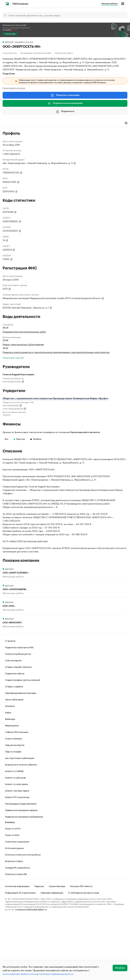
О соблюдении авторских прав (84, 955)
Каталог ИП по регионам (17, 859)
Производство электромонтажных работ (24, 331)
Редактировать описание (14, 88)
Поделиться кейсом (15, 736)
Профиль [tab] (7, 123)
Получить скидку (10, 34)
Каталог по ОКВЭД (14, 833)
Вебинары (10, 781)
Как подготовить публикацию (20, 820)
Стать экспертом (13, 723)
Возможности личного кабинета (21, 827)
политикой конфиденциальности (56, 974)
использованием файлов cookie (19, 974)
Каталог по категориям (16, 846)
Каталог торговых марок (17, 853)
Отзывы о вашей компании (18, 729)
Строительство (10, 53)
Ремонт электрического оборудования (23, 344)
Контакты (10, 885)
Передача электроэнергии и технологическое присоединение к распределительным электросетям (56, 352)
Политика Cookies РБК (16, 936)
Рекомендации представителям (21, 866)
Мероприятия (12, 788)
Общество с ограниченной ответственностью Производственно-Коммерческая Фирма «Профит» (56, 399)
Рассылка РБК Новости (81, 948)
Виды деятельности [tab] (26, 123)
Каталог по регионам (15, 840)
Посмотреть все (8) (13, 357)
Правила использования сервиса (21, 872)
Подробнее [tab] (9, 74)
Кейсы (8, 775)
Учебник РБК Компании (17, 794)
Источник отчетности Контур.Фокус (23, 917)
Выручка (19, 439)
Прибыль (36, 439)
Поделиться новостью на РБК (19, 710)
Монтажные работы (64, 53)
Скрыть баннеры (57, 948)
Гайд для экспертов (15, 807)
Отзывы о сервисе (14, 749)
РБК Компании (20, 4)
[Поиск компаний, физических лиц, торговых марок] (65, 15)
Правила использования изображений (24, 879)
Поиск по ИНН (12, 897)
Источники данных (14, 910)
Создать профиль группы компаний (23, 742)
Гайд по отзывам (13, 814)
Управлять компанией (65, 95)
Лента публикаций (14, 762)
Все (6, 439)
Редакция (39, 948)
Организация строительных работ (36, 53)
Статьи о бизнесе (13, 801)
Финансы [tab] (46, 123)
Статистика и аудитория (17, 904)
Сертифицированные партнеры (21, 755)
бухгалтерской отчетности (85, 432)
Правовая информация (52, 955)
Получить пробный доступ (18, 716)
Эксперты (10, 768)
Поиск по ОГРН (13, 891)
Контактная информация (17, 948)
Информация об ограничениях (20, 955)
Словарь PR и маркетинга (17, 930)
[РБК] (7, 4)
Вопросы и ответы (14, 923)
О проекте (10, 703)
